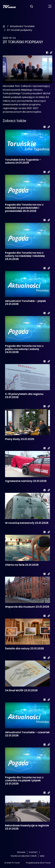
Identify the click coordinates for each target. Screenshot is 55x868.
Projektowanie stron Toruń (38, 863)
